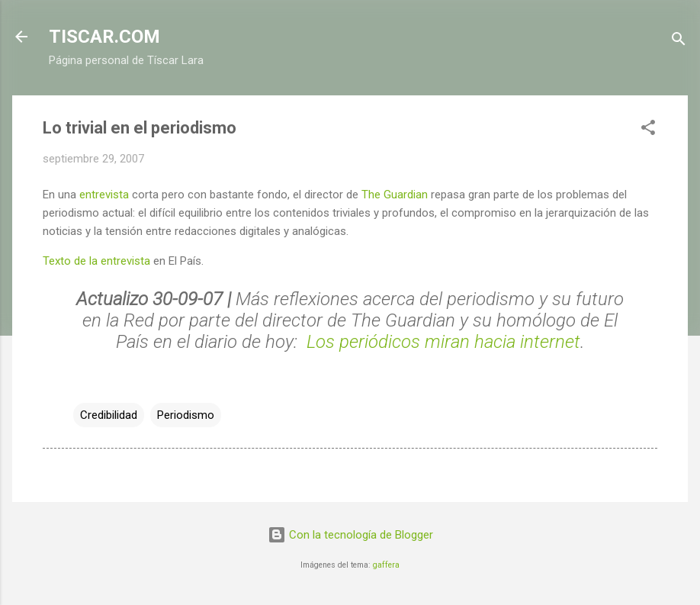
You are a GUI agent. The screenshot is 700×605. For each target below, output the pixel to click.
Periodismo (186, 415)
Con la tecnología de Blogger (350, 535)
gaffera (386, 565)
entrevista (104, 195)
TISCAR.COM (104, 37)
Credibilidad (109, 415)
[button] (648, 130)
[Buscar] (679, 42)
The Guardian (395, 195)
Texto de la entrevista (96, 261)
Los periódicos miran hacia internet (443, 342)
